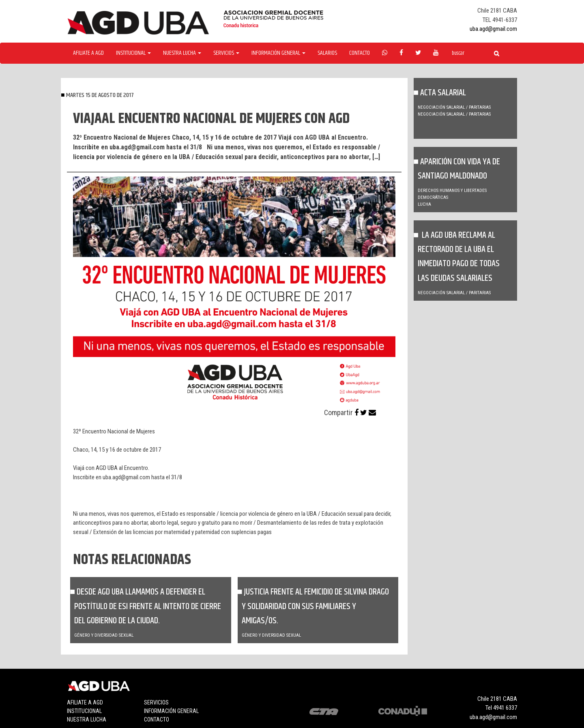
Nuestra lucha (87, 719)
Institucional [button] (133, 53)
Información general (171, 711)
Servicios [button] (226, 53)
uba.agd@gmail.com (493, 29)
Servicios (156, 702)
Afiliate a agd (88, 53)
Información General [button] (278, 53)
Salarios (327, 53)
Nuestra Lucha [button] (182, 53)
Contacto (360, 53)
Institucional (84, 711)
